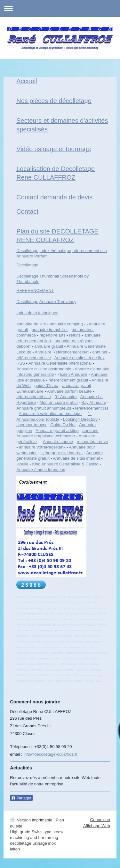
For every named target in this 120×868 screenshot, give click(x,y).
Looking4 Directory (80, 419)
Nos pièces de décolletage (54, 101)
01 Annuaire (65, 397)
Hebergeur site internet (61, 453)
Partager (21, 798)
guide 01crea (46, 386)
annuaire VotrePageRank (42, 447)
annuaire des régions (74, 341)
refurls (75, 335)
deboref (23, 346)
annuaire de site (31, 324)
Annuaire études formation (41, 470)
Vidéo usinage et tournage (54, 149)
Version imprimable (32, 820)
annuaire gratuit (49, 346)
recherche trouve (92, 442)
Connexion (100, 820)
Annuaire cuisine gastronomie (44, 369)
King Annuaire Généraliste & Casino (65, 464)
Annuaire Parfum (32, 256)
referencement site (90, 251)
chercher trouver (32, 425)
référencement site (34, 358)
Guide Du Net (63, 425)
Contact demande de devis (54, 197)
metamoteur (83, 330)
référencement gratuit (68, 380)
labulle (22, 464)
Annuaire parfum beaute (69, 391)
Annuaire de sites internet (76, 458)
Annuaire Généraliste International (60, 363)
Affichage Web (97, 826)
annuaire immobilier (50, 330)
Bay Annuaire (94, 402)
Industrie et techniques (37, 313)
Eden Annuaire (74, 374)
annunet (100, 352)
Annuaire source (58, 442)
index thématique (56, 251)
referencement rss (92, 408)
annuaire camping (66, 324)
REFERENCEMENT (35, 290)
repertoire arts (53, 335)
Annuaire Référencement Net (61, 352)
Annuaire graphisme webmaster (46, 436)
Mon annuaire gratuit (59, 402)
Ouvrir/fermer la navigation (60, 8)
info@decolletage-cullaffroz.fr (50, 754)
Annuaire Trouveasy (58, 302)
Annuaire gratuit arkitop (57, 430)
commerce (26, 335)
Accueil (27, 81)
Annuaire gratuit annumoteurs (44, 408)
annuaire (90, 430)
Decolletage (27, 251)
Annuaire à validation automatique (50, 414)
